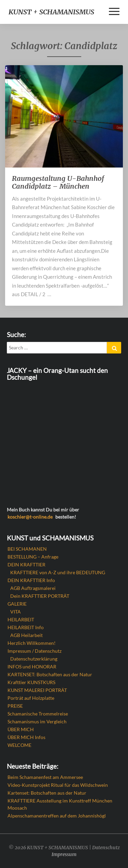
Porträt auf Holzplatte (31, 698)
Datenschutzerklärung (34, 659)
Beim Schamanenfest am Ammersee (45, 777)
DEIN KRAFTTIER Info (31, 580)
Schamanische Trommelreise (38, 714)
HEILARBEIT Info (26, 627)
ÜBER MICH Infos (26, 737)
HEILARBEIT (21, 619)
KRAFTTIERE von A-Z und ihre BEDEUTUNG (58, 572)
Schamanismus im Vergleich (37, 721)
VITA (16, 612)
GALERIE (17, 604)
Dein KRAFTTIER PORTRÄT (40, 596)
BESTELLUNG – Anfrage (33, 557)
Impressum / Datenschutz (34, 651)
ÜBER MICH (21, 729)
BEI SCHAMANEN (27, 549)
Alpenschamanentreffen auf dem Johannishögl (57, 816)
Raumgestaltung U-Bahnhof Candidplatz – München (58, 182)
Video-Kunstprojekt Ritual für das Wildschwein (58, 785)
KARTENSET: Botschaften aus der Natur (50, 674)
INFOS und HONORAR (32, 667)
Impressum (64, 854)
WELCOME (19, 745)
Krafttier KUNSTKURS (31, 682)
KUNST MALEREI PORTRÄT (37, 690)
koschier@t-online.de (30, 517)
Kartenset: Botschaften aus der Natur (47, 793)
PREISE (15, 706)
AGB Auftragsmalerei (33, 588)
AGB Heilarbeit (26, 635)
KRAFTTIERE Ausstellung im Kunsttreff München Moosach (60, 804)
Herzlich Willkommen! (32, 643)
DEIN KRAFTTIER (26, 565)
